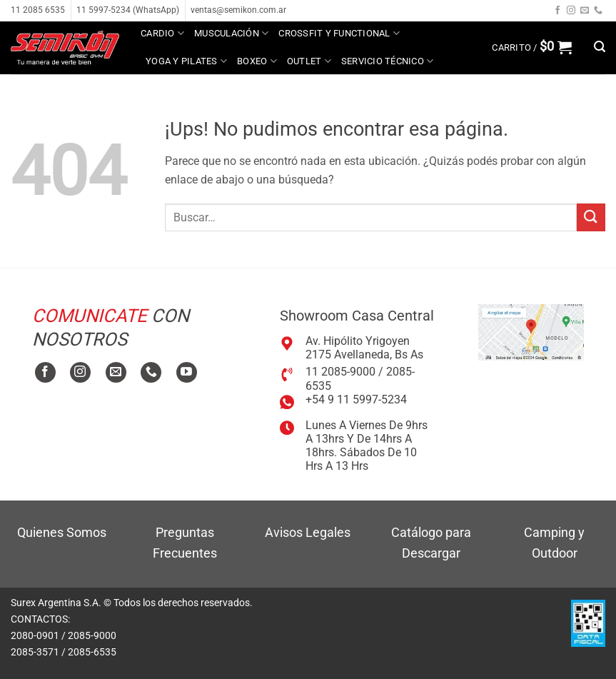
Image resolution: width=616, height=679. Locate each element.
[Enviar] (591, 217)
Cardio (162, 33)
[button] (532, 47)
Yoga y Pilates (186, 61)
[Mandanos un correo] (585, 11)
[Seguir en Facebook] (557, 11)
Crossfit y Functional (339, 33)
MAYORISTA (252, 89)
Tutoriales (178, 89)
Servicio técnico (388, 61)
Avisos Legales (308, 532)
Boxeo (257, 61)
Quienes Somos (62, 532)
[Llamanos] (598, 11)
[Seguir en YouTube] (187, 372)
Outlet (309, 61)
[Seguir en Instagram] (571, 11)
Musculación (231, 33)
